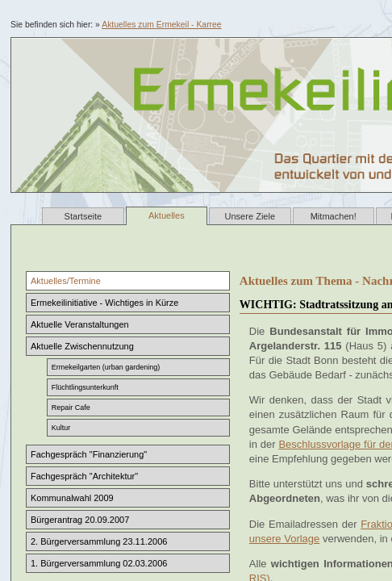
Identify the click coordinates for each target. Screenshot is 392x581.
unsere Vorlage (284, 539)
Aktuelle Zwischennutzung (82, 346)
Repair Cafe (71, 408)
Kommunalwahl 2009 (72, 498)
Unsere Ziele (250, 216)
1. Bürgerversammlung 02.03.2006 (99, 563)
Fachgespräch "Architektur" (84, 476)
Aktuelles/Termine (66, 281)
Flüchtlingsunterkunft (85, 387)
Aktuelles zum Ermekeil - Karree (161, 25)
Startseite (83, 216)
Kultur (61, 428)
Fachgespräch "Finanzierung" (89, 454)
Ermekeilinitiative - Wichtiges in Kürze (104, 303)
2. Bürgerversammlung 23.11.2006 (99, 541)
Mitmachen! (334, 216)
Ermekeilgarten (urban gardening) (106, 367)
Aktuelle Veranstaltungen (80, 324)
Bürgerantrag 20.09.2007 (80, 520)
